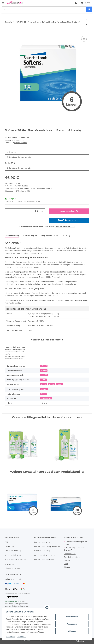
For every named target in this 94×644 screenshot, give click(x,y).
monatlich (44, 375)
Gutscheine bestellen (72, 557)
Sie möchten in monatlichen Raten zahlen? (47, 227)
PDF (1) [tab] (67, 236)
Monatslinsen (20, 140)
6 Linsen (43, 380)
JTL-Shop (81, 641)
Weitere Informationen (65, 227)
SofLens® (44, 366)
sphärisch (44, 370)
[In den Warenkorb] (7, 33)
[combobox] (47, 157)
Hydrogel (44, 394)
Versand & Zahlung (13, 551)
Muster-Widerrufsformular (16, 559)
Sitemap (67, 567)
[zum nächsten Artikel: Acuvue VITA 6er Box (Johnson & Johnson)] (87, 19)
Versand (25, 186)
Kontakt (67, 560)
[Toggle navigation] (3, 2)
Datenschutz (10, 546)
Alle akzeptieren (72, 617)
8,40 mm (43, 384)
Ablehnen (72, 631)
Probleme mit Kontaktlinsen (46, 555)
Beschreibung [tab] (12, 236)
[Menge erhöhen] (42, 211)
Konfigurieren (72, 624)
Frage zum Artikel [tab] (50, 236)
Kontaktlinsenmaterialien (45, 559)
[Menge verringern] (8, 211)
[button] (76, 3)
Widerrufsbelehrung (13, 555)
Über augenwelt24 (12, 568)
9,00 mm (59, 384)
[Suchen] (44, 9)
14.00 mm (44, 389)
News (66, 564)
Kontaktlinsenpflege (42, 551)
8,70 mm (51, 384)
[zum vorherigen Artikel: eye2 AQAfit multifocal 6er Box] (87, 25)
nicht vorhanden (46, 398)
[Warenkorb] (85, 3)
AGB (7, 542)
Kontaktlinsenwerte (42, 542)
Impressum (10, 564)
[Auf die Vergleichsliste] (84, 39)
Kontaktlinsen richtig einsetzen (47, 546)
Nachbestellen (70, 554)
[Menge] (22, 211)
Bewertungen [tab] (30, 236)
